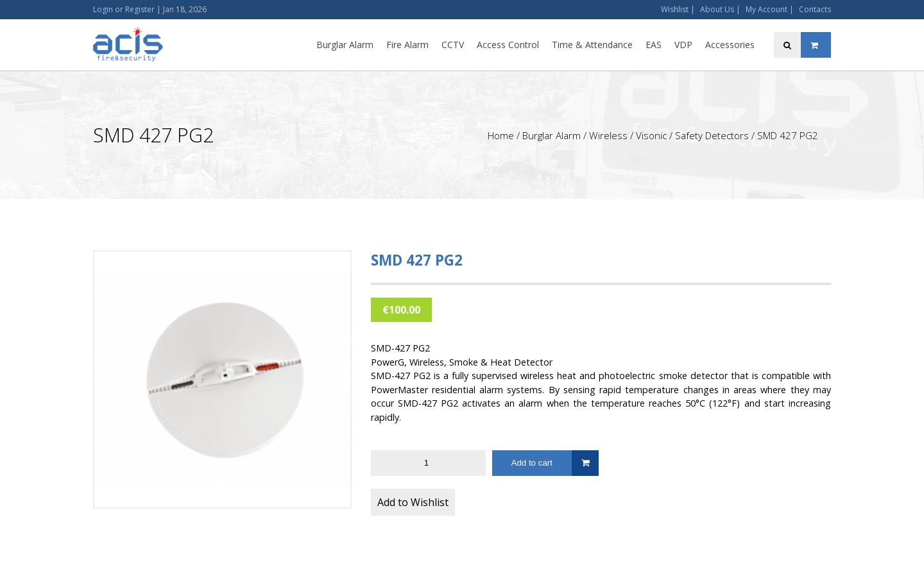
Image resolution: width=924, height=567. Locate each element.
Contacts (815, 9)
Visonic (651, 135)
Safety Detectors (712, 135)
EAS (654, 45)
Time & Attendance (592, 45)
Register (140, 9)
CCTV (453, 45)
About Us (717, 9)
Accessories (730, 45)
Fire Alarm (407, 45)
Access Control (508, 45)
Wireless (608, 135)
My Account (766, 9)
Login (103, 9)
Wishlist (675, 9)
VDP (683, 45)
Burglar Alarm (345, 45)
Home (501, 135)
